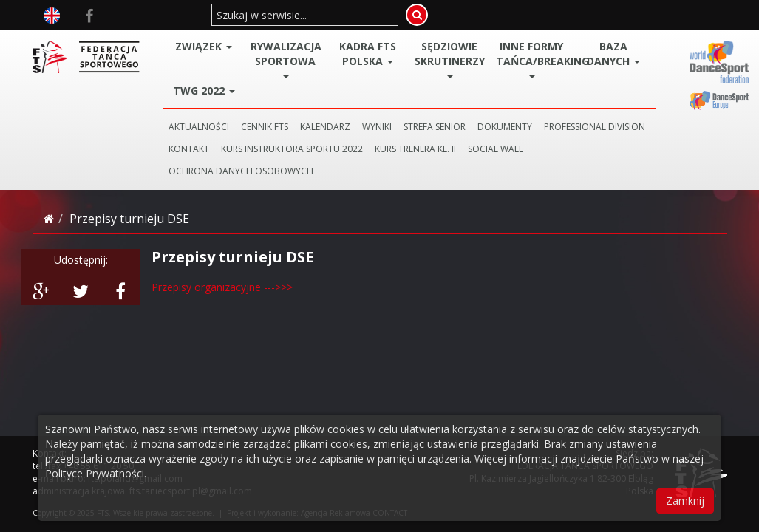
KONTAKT (189, 149)
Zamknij (685, 501)
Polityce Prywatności (95, 473)
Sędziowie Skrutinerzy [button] (450, 59)
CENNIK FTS (265, 127)
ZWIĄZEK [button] (204, 46)
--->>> (277, 287)
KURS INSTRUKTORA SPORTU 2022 (292, 149)
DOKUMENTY (505, 127)
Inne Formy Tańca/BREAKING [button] (534, 59)
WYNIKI (377, 127)
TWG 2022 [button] (204, 91)
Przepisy (173, 287)
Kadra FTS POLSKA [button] (368, 54)
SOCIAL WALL (496, 149)
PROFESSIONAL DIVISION (595, 127)
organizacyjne (228, 287)
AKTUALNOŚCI (199, 127)
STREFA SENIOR (435, 127)
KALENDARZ (325, 127)
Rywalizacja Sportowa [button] (286, 59)
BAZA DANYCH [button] (613, 54)
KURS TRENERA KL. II (415, 149)
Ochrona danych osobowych (241, 171)
